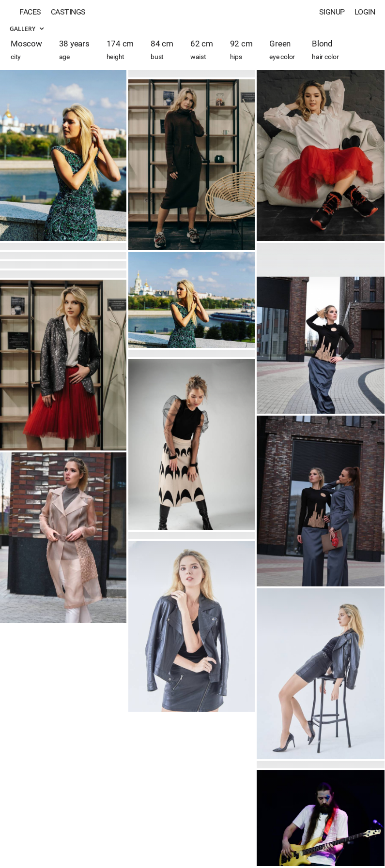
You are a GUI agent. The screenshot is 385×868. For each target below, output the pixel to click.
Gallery (27, 29)
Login (365, 12)
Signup (332, 12)
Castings (68, 12)
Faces (30, 12)
